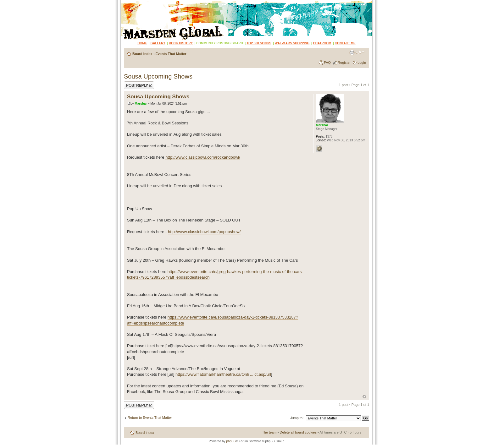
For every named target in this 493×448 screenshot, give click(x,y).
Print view (352, 52)
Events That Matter (171, 54)
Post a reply (139, 85)
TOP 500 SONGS (259, 43)
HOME (142, 43)
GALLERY (158, 43)
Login (362, 63)
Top (364, 397)
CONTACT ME (345, 43)
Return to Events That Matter (150, 418)
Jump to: (297, 418)
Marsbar (141, 104)
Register (344, 63)
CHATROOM (322, 43)
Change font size (360, 52)
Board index (142, 54)
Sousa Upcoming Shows (158, 76)
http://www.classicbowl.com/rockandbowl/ (203, 157)
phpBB (231, 441)
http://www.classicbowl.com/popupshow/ (204, 232)
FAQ (327, 63)
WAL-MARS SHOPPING (292, 43)
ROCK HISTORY (181, 43)
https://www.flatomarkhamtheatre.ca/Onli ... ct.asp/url (223, 374)
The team (269, 432)
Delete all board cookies (298, 432)
